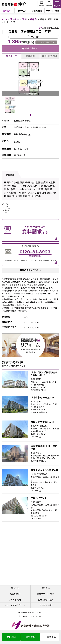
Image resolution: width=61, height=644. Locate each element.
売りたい (22, 11)
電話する (51, 637)
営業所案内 (37, 11)
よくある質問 (15, 600)
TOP (4, 19)
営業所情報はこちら (30, 270)
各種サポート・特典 (46, 594)
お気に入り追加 (31, 48)
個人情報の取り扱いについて (31, 613)
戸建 (25, 19)
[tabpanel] (30, 105)
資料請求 (11, 637)
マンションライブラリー (15, 605)
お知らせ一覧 (46, 605)
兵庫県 (33, 19)
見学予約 (31, 637)
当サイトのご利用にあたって (30, 617)
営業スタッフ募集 (46, 600)
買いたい (7, 11)
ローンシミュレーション (46, 42)
